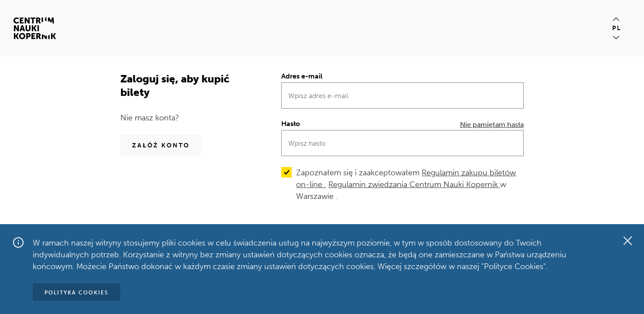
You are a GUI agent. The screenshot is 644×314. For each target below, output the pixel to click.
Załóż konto (161, 145)
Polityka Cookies (77, 293)
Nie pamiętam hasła (492, 125)
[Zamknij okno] (627, 241)
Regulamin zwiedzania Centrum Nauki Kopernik (414, 184)
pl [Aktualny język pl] (617, 28)
